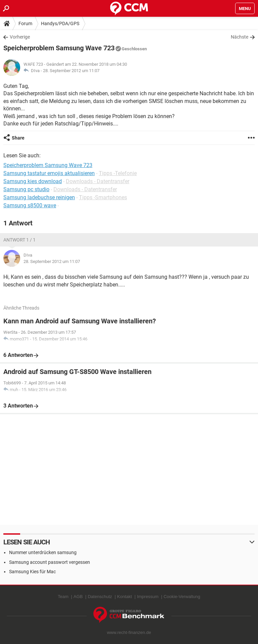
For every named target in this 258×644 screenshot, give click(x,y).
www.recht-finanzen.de (129, 632)
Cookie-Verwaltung (182, 597)
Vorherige (20, 37)
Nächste (240, 37)
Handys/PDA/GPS (60, 23)
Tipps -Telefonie (118, 173)
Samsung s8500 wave (30, 205)
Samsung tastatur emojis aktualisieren (49, 173)
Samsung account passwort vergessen (50, 562)
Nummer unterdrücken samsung (43, 552)
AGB (78, 597)
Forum (25, 23)
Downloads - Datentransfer (98, 181)
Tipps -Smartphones (103, 197)
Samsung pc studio (26, 189)
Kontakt (125, 597)
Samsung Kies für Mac (32, 572)
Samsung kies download (33, 181)
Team (63, 597)
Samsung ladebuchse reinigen (39, 197)
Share (18, 138)
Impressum (148, 597)
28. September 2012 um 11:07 (71, 71)
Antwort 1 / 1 (19, 240)
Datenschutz (100, 597)
